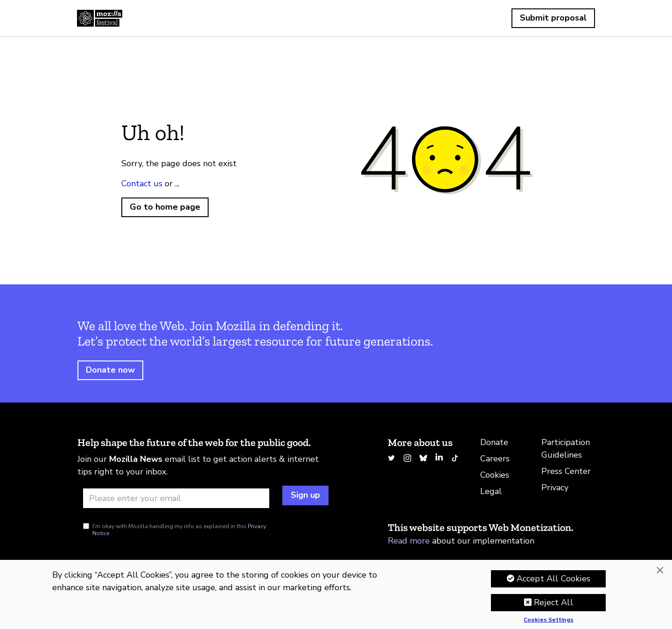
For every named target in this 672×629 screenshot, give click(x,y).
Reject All (553, 603)
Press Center (566, 471)
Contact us (142, 184)
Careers (495, 459)
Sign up (305, 495)
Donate (494, 442)
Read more (409, 541)
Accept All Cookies (553, 579)
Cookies (495, 475)
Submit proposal (553, 18)
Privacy (555, 488)
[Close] (660, 571)
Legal (491, 491)
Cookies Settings (549, 621)
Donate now (110, 370)
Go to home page (165, 207)
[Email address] (176, 498)
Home (100, 18)
